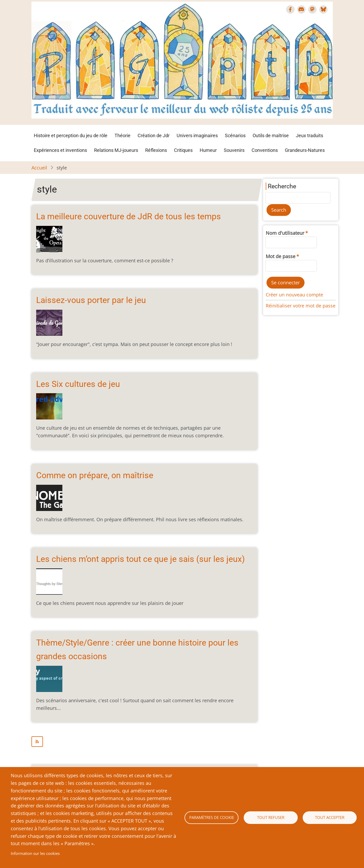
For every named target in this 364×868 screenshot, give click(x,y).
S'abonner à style (145, 742)
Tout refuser (271, 817)
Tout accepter (330, 817)
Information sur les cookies (35, 853)
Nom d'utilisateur (285, 233)
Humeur (208, 150)
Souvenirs (234, 150)
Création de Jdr (154, 135)
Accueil (39, 168)
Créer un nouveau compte (294, 295)
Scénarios (235, 135)
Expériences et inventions (60, 150)
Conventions (265, 150)
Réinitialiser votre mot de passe (301, 306)
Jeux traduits (309, 135)
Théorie (123, 135)
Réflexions (156, 150)
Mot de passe (281, 256)
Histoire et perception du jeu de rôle (71, 135)
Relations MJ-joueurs (116, 150)
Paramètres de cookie (212, 817)
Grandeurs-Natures (305, 150)
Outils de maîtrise (271, 135)
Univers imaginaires (197, 135)
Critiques (183, 150)
